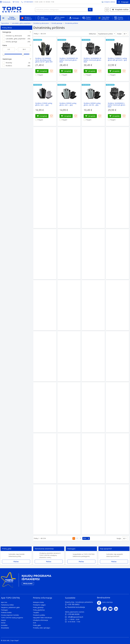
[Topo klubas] (26, 581)
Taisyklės (36, 612)
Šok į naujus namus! (60, 18)
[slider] (4, 54)
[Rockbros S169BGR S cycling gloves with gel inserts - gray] (117, 59)
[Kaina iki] (24, 49)
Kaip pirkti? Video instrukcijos (43, 618)
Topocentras (5, 23)
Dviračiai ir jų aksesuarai (41, 23)
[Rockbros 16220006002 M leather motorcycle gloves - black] (93, 59)
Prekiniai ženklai (6, 612)
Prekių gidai (37, 625)
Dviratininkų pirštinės (72, 23)
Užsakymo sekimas (110, 2)
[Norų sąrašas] (107, 10)
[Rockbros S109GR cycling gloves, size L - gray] (45, 104)
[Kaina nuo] (9, 49)
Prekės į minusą (89, 18)
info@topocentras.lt (74, 617)
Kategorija (7, 32)
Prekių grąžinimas (39, 610)
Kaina (5, 45)
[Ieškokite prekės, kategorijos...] (64, 10)
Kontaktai (4, 625)
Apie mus (4, 602)
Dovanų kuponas (120, 18)
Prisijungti (123, 2)
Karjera (3, 620)
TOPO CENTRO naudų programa (12, 618)
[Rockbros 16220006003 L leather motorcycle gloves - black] (117, 104)
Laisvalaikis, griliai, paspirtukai (21, 23)
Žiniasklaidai (5, 628)
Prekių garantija (38, 607)
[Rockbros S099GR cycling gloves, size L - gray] (69, 104)
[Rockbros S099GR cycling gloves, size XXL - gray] (93, 104)
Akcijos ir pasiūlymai (28, 18)
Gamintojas (7, 59)
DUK (35, 623)
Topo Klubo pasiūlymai (106, 18)
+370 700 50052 (73, 604)
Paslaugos (76, 18)
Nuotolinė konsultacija (76, 607)
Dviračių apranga (57, 23)
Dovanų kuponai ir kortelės (10, 615)
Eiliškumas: (93, 34)
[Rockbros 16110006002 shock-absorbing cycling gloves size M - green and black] (45, 59)
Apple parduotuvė (44, 18)
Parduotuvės (6, 2)
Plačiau (16, 562)
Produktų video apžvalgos (42, 628)
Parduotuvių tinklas (7, 605)
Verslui (17, 2)
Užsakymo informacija (40, 620)
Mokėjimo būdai (38, 602)
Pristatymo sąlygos (39, 605)
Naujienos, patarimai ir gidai (10, 607)
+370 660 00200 (73, 614)
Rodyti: (119, 34)
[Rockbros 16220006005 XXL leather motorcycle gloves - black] (69, 59)
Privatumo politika (39, 615)
